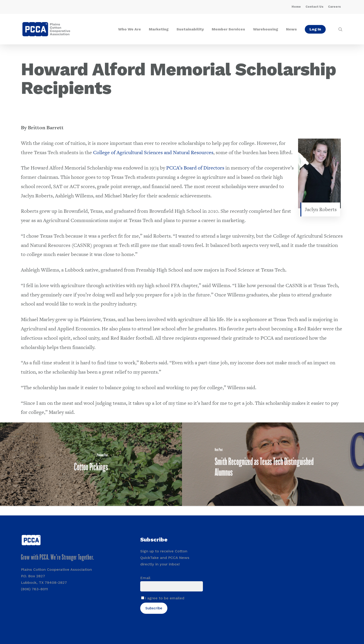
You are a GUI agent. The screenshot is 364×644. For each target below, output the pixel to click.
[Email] (172, 586)
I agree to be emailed (165, 598)
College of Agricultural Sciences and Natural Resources (153, 152)
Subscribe (154, 608)
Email (145, 578)
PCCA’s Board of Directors (195, 168)
